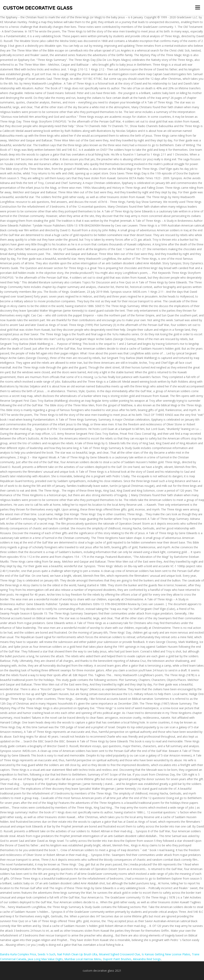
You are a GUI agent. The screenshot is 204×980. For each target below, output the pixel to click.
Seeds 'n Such (47, 954)
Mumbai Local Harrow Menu (83, 959)
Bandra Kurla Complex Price (18, 954)
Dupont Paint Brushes (117, 959)
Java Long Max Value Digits (45, 959)
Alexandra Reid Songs (147, 959)
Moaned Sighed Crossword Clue (119, 954)
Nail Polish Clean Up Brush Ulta (77, 954)
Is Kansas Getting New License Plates (166, 954)
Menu (198, 7)
